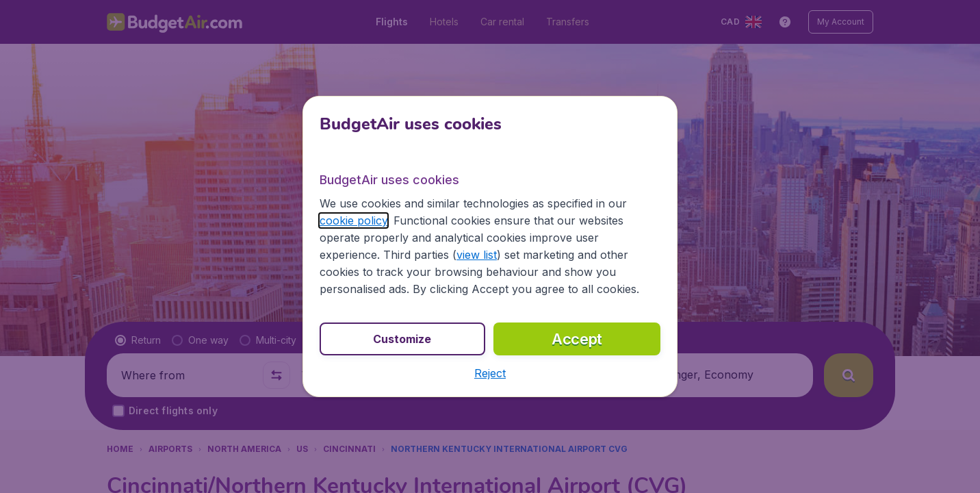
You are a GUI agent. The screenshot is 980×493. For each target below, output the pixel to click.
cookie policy (353, 220)
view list (477, 255)
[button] (490, 373)
